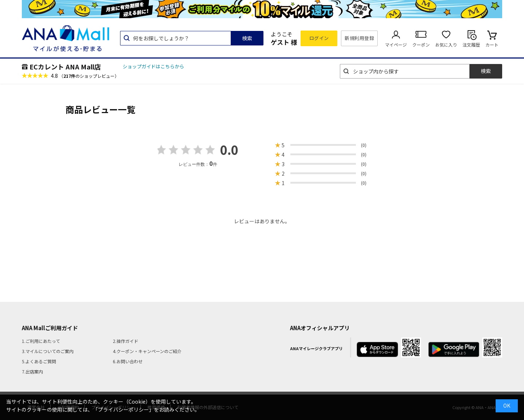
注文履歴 (471, 45)
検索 (247, 38)
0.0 (229, 150)
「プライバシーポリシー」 (123, 409)
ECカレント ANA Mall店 (65, 67)
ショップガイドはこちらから (153, 66)
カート (492, 45)
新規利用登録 (359, 38)
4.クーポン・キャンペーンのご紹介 (147, 351)
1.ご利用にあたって (41, 341)
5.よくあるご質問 (39, 361)
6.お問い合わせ (128, 361)
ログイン (319, 38)
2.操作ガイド (126, 341)
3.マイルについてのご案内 (48, 351)
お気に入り (446, 45)
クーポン (421, 45)
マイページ (396, 45)
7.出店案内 (32, 371)
